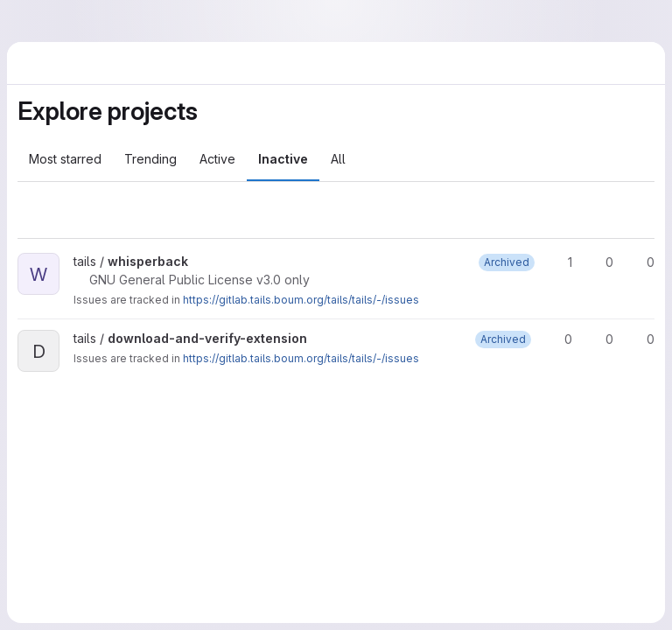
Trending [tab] (150, 159)
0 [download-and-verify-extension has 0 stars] (560, 339)
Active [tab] (217, 159)
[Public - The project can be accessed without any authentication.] (202, 262)
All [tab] (338, 159)
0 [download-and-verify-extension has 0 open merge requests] (643, 339)
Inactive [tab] (283, 159)
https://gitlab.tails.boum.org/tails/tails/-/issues (301, 300)
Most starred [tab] (65, 159)
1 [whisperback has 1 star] (562, 262)
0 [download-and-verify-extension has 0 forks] (602, 339)
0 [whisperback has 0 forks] (602, 262)
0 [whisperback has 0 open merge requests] (643, 262)
